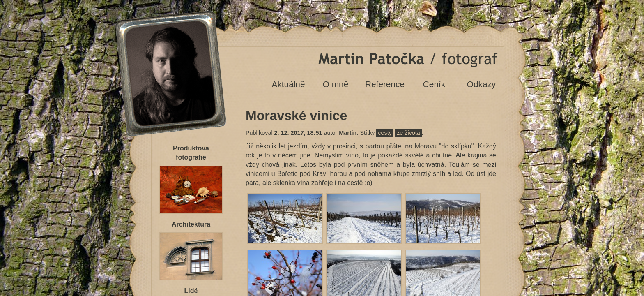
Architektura (191, 224)
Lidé (191, 291)
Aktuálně (289, 84)
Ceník (434, 84)
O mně (336, 84)
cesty (385, 133)
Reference (385, 84)
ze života (408, 133)
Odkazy (482, 84)
